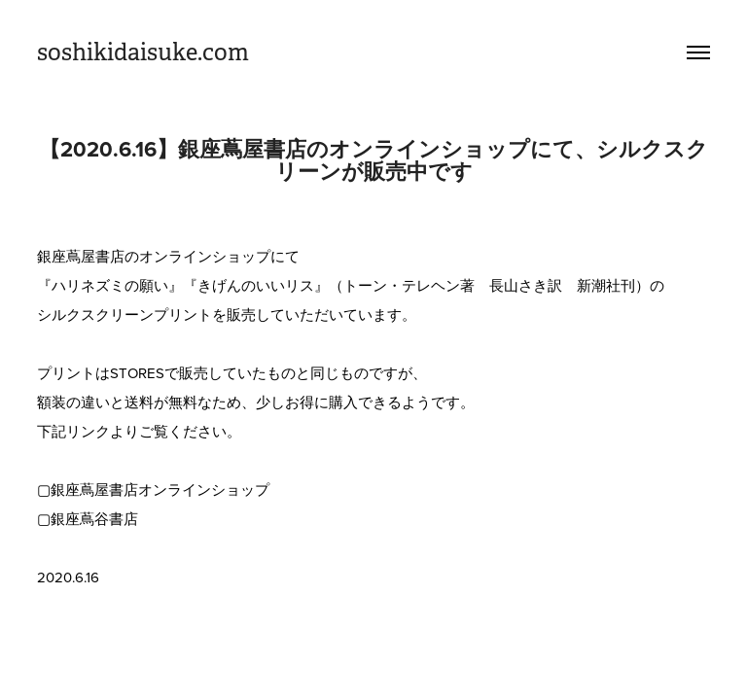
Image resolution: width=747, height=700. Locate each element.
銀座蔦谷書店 (94, 519)
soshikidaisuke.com (143, 52)
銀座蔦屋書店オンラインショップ (160, 490)
